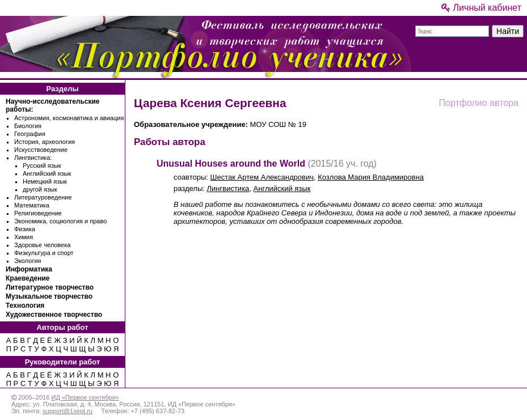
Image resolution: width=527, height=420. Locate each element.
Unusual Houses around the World (231, 164)
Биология (28, 126)
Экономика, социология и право (60, 221)
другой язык (40, 189)
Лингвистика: (33, 158)
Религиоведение (38, 213)
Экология (28, 261)
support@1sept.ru (68, 411)
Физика (25, 229)
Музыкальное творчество (49, 296)
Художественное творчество (54, 315)
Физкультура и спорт (44, 253)
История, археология (45, 142)
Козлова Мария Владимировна (371, 177)
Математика (32, 205)
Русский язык (42, 166)
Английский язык (47, 173)
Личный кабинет (481, 8)
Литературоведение (43, 197)
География (30, 134)
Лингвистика (228, 188)
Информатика (29, 269)
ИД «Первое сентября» (85, 397)
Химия (24, 237)
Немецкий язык (45, 181)
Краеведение (28, 278)
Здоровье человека (42, 245)
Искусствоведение (41, 150)
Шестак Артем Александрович (262, 177)
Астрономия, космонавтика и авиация (69, 118)
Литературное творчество (50, 287)
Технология (25, 306)
